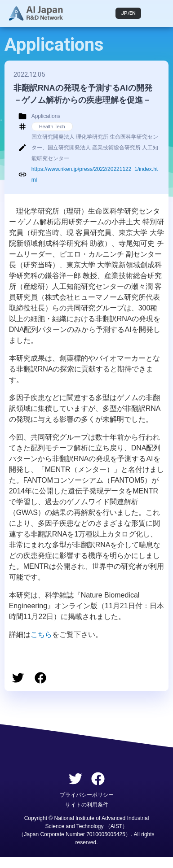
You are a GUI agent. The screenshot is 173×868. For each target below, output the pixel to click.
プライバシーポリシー (87, 795)
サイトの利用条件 (87, 805)
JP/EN (128, 13)
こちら (41, 635)
